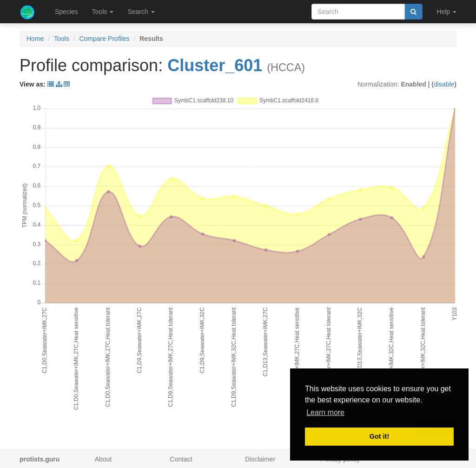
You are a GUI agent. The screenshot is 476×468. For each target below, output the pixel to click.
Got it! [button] (379, 436)
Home (35, 39)
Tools (62, 39)
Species (66, 12)
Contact (181, 459)
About (103, 459)
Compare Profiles (104, 39)
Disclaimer (260, 459)
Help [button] (446, 12)
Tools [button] (103, 12)
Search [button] (141, 12)
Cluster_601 (215, 65)
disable (444, 84)
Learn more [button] (325, 412)
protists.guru (40, 459)
